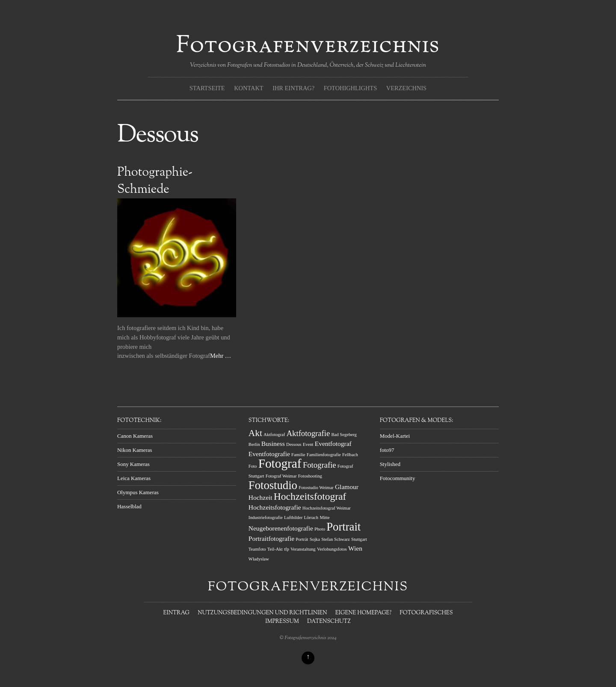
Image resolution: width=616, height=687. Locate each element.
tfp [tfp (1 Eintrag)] (287, 549)
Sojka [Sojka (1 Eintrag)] (315, 539)
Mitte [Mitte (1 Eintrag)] (324, 517)
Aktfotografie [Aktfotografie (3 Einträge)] (308, 433)
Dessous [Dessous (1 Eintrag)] (294, 444)
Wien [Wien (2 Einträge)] (355, 548)
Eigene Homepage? (363, 613)
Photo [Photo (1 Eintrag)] (320, 529)
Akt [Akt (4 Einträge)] (255, 433)
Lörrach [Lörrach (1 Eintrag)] (311, 517)
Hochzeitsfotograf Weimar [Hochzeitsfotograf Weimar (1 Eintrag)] (327, 508)
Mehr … (221, 356)
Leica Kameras (134, 478)
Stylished (390, 464)
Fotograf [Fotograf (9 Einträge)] (280, 463)
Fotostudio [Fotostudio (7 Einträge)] (273, 485)
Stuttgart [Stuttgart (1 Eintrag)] (359, 539)
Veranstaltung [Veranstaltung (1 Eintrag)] (303, 549)
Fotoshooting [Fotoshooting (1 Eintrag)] (310, 476)
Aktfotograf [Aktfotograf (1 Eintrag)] (274, 435)
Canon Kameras (135, 436)
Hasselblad (129, 506)
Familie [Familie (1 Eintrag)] (298, 455)
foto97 (387, 450)
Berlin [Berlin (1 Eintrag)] (254, 444)
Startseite (207, 88)
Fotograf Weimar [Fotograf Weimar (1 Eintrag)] (281, 476)
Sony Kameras (133, 464)
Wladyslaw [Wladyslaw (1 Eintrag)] (259, 559)
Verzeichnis (406, 88)
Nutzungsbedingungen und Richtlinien (262, 613)
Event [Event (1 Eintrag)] (308, 444)
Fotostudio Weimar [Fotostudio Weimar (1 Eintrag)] (316, 488)
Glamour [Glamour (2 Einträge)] (347, 487)
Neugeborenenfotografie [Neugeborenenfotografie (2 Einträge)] (281, 528)
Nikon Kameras (135, 450)
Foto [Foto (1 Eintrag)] (253, 466)
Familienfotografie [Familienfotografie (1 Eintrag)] (324, 455)
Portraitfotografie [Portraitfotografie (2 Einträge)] (271, 538)
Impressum (282, 622)
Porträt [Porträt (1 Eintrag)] (302, 539)
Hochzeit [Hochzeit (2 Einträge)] (261, 497)
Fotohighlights (350, 88)
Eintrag (176, 613)
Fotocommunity (398, 478)
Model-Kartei (395, 436)
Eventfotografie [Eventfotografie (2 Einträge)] (269, 454)
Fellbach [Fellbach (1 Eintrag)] (350, 455)
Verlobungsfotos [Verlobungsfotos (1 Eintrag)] (332, 549)
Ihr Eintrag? (293, 88)
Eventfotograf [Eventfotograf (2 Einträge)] (333, 444)
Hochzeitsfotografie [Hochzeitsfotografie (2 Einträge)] (275, 507)
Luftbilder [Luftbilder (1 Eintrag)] (293, 517)
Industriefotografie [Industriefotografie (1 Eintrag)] (266, 517)
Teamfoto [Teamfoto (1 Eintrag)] (257, 549)
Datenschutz (329, 622)
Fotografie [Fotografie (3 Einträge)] (320, 465)
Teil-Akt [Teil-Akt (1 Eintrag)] (275, 549)
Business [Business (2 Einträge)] (273, 444)
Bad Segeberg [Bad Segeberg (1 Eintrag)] (344, 435)
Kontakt (249, 88)
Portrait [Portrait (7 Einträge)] (344, 527)
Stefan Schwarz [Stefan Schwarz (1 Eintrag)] (336, 539)
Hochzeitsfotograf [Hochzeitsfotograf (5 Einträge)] (310, 496)
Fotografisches (426, 613)
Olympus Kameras (138, 492)
